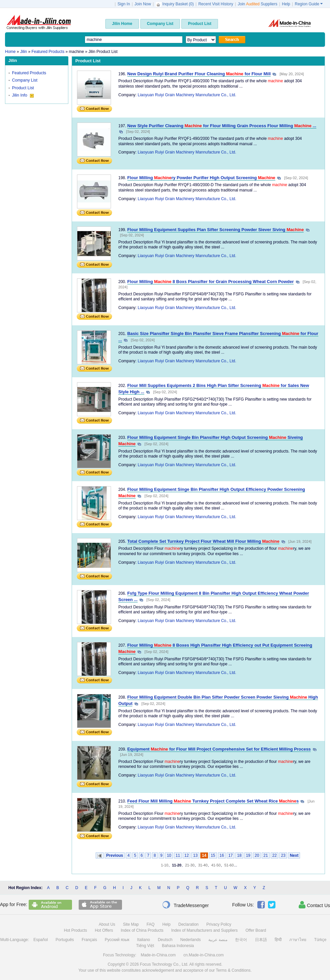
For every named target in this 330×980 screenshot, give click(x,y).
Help (286, 4)
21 (265, 855)
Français (89, 940)
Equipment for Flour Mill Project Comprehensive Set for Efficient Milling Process (219, 749)
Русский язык (117, 940)
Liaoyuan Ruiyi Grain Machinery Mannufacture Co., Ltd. (187, 95)
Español (40, 940)
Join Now (143, 4)
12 (186, 855)
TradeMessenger (185, 905)
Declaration (188, 924)
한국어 (241, 940)
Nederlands (190, 940)
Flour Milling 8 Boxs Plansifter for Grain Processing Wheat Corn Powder (211, 282)
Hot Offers (104, 930)
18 (239, 855)
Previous (115, 855)
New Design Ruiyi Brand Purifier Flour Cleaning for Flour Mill (199, 74)
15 (213, 855)
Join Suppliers (257, 4)
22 (274, 855)
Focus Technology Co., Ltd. (164, 964)
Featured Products (29, 73)
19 (248, 855)
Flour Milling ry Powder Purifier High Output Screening (201, 178)
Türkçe (320, 940)
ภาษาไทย (298, 940)
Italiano (143, 940)
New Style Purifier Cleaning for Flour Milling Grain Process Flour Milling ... (222, 126)
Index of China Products (142, 930)
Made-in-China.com (158, 955)
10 (169, 855)
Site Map (131, 924)
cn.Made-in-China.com (203, 955)
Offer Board (256, 930)
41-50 (216, 865)
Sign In (123, 4)
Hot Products (75, 930)
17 (230, 855)
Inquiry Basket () (175, 4)
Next (294, 855)
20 (257, 855)
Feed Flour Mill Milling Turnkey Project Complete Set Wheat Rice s (213, 801)
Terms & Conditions (233, 970)
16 (222, 855)
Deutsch (165, 940)
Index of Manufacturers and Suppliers (204, 930)
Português (65, 940)
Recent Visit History (216, 4)
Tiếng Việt (145, 946)
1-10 (165, 865)
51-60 (229, 865)
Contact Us (314, 905)
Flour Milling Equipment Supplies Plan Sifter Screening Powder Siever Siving (216, 230)
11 (178, 855)
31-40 (203, 865)
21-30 (190, 865)
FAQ (151, 924)
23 (283, 855)
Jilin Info (23, 95)
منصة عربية (218, 940)
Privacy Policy (219, 924)
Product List (23, 88)
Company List (25, 80)
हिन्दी (278, 940)
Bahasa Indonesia (178, 946)
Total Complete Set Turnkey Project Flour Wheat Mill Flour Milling (203, 541)
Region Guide (309, 4)
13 (195, 855)
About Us (107, 924)
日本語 (261, 940)
